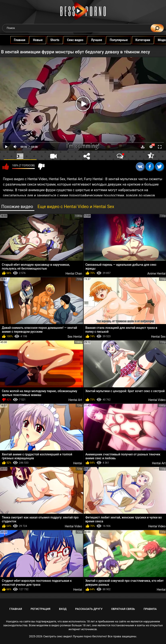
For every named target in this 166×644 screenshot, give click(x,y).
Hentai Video (73, 526)
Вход (63, 609)
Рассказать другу (89, 609)
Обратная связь (123, 609)
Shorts (55, 40)
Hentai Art (75, 400)
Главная (20, 40)
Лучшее (97, 40)
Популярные (119, 40)
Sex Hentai (75, 337)
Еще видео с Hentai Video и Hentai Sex (76, 207)
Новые (38, 40)
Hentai (78, 463)
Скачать (143, 147)
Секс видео (76, 40)
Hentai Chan (74, 274)
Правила (150, 609)
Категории (143, 40)
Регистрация (41, 609)
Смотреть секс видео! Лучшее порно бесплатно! (75, 636)
